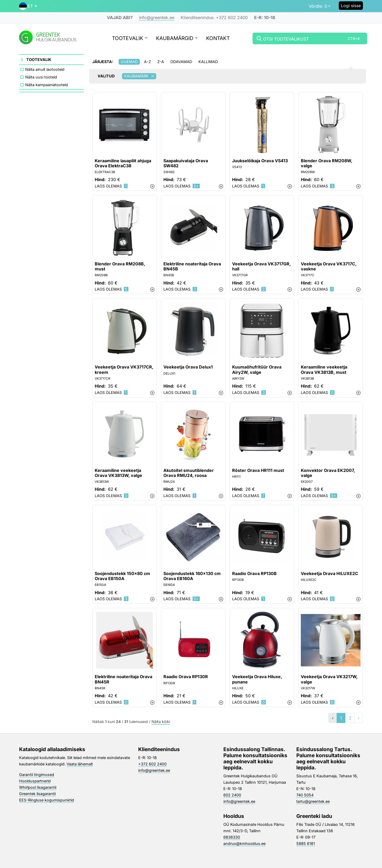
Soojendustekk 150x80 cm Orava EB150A (122, 576)
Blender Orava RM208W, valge (327, 163)
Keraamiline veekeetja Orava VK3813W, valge (118, 473)
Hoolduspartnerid (35, 781)
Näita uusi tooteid (41, 77)
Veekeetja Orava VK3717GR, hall (261, 266)
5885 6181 (306, 843)
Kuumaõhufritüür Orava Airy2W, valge (257, 370)
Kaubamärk (140, 76)
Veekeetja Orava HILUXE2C (329, 574)
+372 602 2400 (152, 764)
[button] (28, 6)
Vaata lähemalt (80, 764)
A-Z (147, 62)
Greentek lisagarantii (37, 794)
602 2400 (232, 795)
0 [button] (318, 6)
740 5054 (305, 795)
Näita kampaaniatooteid (47, 85)
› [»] (359, 718)
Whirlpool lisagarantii (38, 787)
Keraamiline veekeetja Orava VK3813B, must (324, 370)
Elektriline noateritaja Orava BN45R (123, 679)
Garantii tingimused (37, 775)
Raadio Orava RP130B (254, 574)
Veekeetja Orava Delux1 (188, 367)
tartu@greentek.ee (313, 801)
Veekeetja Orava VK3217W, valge (329, 679)
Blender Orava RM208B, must (120, 266)
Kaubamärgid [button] (177, 39)
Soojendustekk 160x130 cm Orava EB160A (192, 576)
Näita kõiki (161, 722)
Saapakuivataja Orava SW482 (186, 163)
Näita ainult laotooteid (45, 69)
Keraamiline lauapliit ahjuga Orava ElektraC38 (123, 163)
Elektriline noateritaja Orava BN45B (192, 266)
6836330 (232, 837)
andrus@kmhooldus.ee (244, 843)
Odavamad (181, 62)
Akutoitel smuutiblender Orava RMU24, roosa (189, 473)
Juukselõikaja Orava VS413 (260, 161)
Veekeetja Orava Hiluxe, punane (257, 679)
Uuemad (129, 62)
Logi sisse (351, 6)
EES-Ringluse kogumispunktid (47, 800)
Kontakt (218, 39)
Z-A (161, 62)
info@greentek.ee (157, 17)
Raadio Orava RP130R (186, 677)
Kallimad (208, 62)
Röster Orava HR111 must (258, 470)
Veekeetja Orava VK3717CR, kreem (124, 370)
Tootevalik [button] (130, 39)
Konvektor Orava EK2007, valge (328, 473)
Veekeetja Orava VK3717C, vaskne (329, 266)
